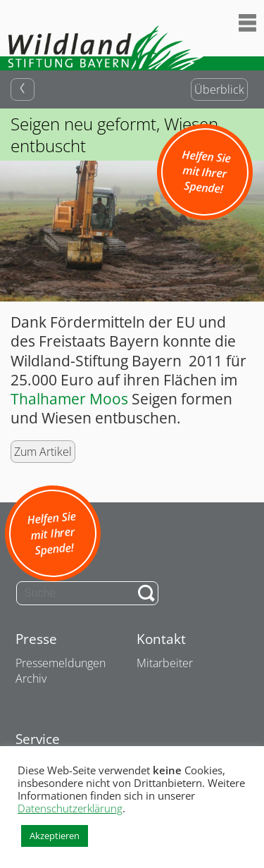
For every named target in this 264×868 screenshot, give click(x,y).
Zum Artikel (43, 452)
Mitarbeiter (165, 663)
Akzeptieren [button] (55, 836)
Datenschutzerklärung (70, 808)
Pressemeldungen (61, 663)
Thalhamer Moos (69, 399)
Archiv (31, 678)
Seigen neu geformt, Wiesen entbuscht (114, 135)
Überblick (219, 89)
